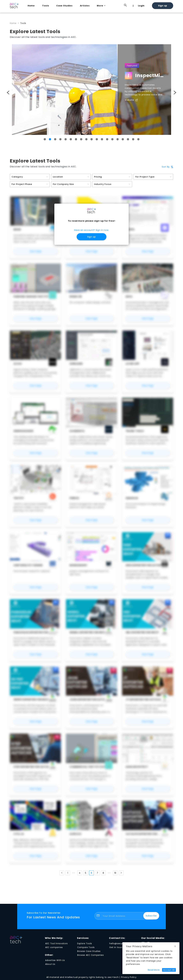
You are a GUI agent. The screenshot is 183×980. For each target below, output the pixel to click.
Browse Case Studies (89, 951)
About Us (50, 964)
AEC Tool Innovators (56, 943)
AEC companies (54, 947)
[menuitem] (32, 6)
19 (115, 873)
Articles (85, 6)
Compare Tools (86, 947)
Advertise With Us (55, 960)
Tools (46, 6)
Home (31, 6)
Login (141, 6)
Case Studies (64, 6)
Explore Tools (85, 943)
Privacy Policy (129, 977)
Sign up (163, 6)
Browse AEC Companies (91, 955)
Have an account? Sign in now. (91, 230)
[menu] (99, 5)
